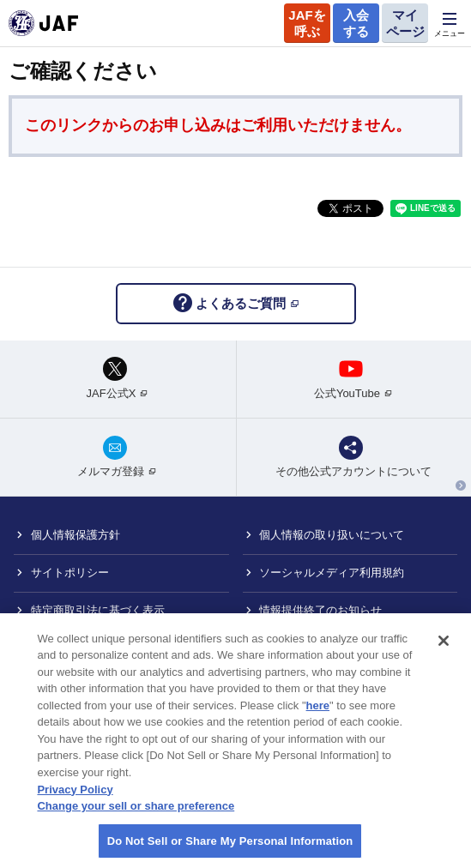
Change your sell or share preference (136, 817)
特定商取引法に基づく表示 (98, 610)
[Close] (444, 652)
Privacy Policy (75, 801)
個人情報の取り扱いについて (332, 535)
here (318, 717)
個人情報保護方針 (75, 535)
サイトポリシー (70, 573)
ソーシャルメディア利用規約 (332, 573)
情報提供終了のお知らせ (320, 610)
